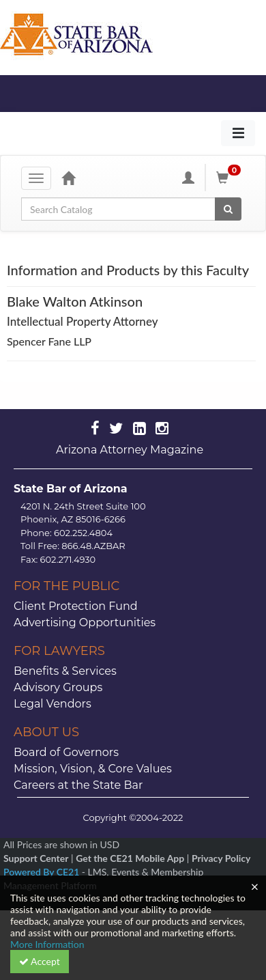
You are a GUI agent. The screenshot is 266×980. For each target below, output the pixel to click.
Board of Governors (66, 752)
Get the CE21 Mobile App (130, 858)
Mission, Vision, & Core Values (93, 769)
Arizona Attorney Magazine (130, 450)
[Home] (68, 178)
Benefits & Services (65, 671)
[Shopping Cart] (231, 178)
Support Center (36, 858)
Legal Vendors (53, 704)
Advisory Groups (58, 687)
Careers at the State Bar (78, 785)
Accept (40, 961)
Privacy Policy (221, 858)
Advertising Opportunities (85, 622)
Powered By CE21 (43, 872)
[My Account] (188, 178)
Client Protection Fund (76, 606)
